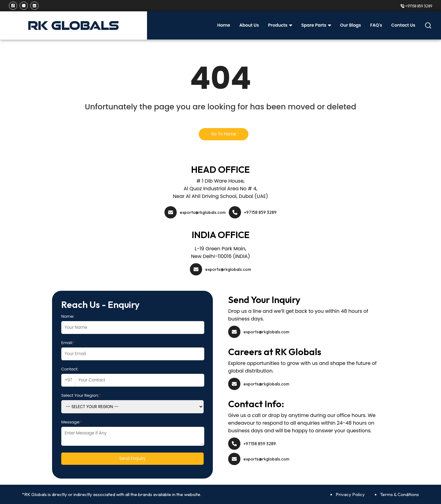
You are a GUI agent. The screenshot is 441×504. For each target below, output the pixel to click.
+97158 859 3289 (416, 6)
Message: (72, 422)
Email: (68, 343)
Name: (68, 316)
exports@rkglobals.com (203, 212)
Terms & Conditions (400, 494)
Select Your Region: (81, 395)
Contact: (70, 369)
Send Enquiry (133, 459)
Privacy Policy (350, 494)
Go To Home (224, 134)
